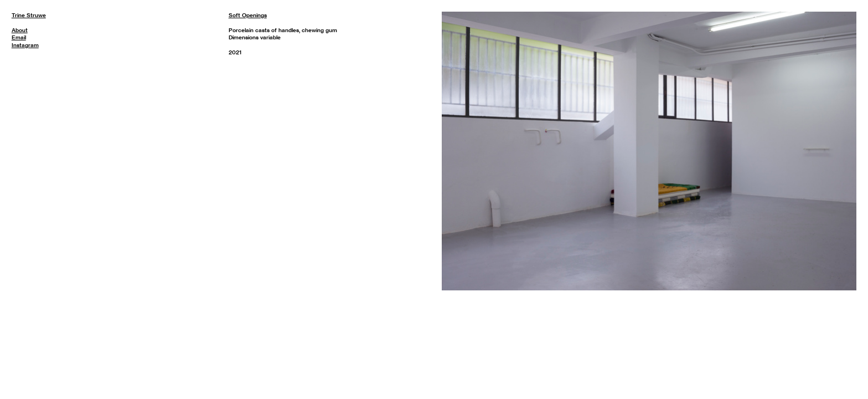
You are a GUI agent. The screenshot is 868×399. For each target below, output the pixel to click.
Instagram (25, 45)
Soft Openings (248, 15)
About (20, 30)
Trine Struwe (29, 15)
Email (19, 37)
